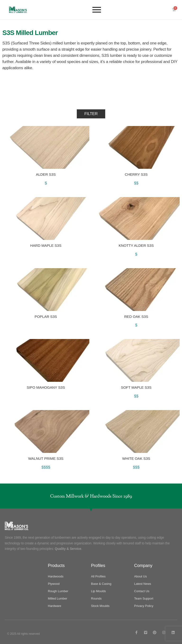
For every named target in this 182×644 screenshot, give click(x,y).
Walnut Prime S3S (46, 458)
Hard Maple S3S (46, 245)
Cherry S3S (136, 174)
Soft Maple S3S (136, 387)
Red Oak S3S (136, 316)
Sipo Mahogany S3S (46, 387)
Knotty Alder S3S (136, 245)
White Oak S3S (136, 458)
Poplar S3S (46, 316)
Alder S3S (46, 174)
